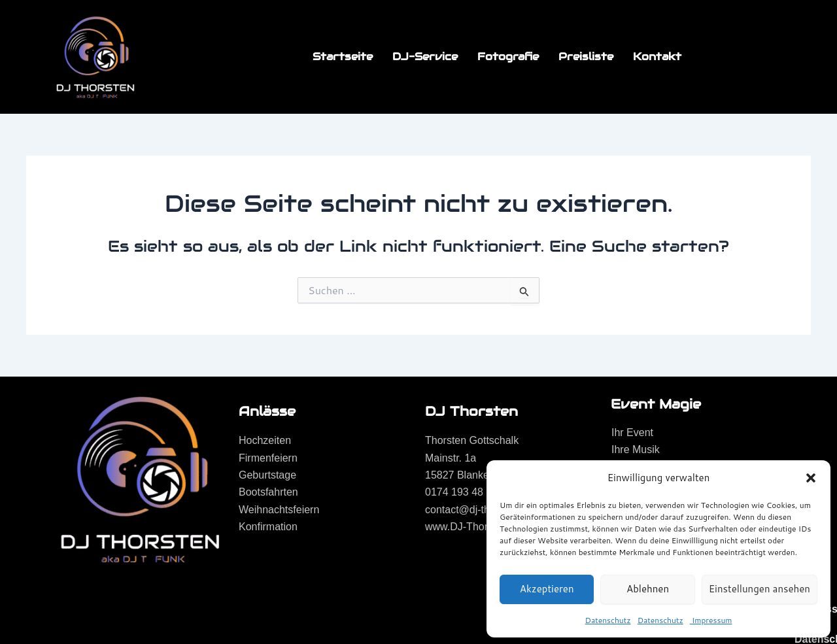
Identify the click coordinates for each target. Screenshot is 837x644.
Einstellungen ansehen (760, 589)
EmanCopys (240, 612)
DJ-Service (425, 57)
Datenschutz (608, 620)
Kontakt (657, 57)
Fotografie (508, 57)
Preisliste (586, 57)
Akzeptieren (547, 589)
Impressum (711, 620)
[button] (811, 478)
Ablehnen (648, 589)
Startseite (343, 57)
